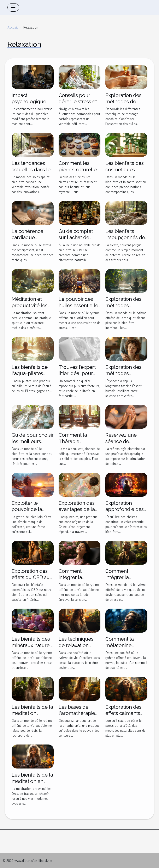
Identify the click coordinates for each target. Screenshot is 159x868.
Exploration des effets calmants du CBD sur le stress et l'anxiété (125, 716)
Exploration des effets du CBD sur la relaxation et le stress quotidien (31, 580)
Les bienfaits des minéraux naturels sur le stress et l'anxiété (32, 648)
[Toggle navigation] (13, 7)
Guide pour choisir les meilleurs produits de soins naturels (33, 444)
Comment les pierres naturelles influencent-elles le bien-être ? (79, 173)
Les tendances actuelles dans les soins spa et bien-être (32, 173)
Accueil (13, 27)
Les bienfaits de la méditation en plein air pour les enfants (32, 784)
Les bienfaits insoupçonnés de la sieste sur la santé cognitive (125, 241)
